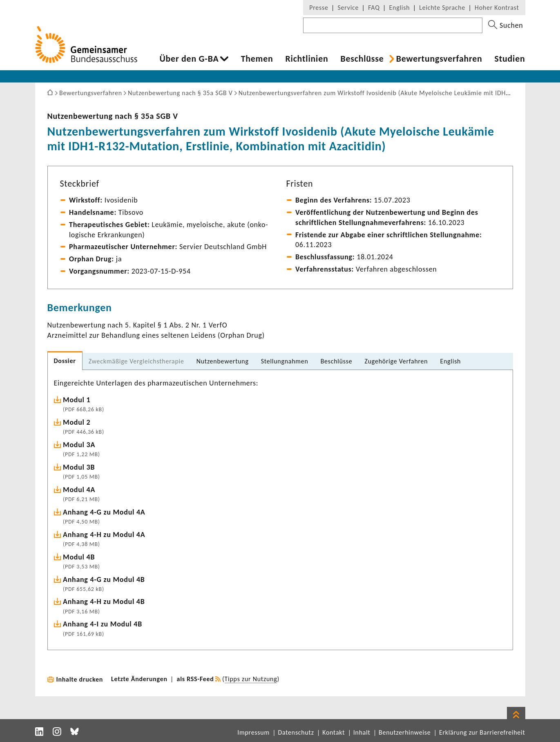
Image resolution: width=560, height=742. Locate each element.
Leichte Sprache (442, 8)
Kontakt (334, 732)
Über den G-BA (189, 59)
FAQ (374, 8)
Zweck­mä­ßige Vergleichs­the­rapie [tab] (136, 361)
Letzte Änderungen (139, 679)
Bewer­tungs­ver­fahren (439, 59)
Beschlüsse (362, 59)
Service (348, 8)
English (400, 8)
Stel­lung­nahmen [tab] (285, 361)
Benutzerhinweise (405, 732)
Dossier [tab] (65, 361)
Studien (510, 59)
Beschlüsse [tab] (337, 361)
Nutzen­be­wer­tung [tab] (223, 361)
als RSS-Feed (195, 679)
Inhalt (362, 732)
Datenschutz (296, 732)
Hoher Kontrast (497, 8)
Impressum (253, 732)
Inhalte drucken (80, 679)
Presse (319, 8)
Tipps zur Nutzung (251, 679)
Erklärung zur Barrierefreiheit (482, 732)
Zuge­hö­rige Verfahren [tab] (396, 361)
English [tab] (450, 361)
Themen (257, 59)
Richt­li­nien (307, 59)
